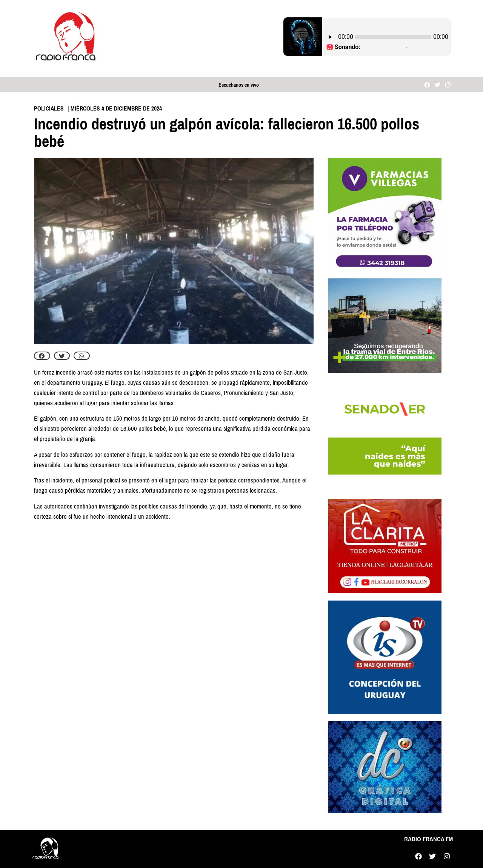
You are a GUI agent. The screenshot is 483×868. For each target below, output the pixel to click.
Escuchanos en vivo (239, 85)
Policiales (49, 108)
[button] (42, 356)
